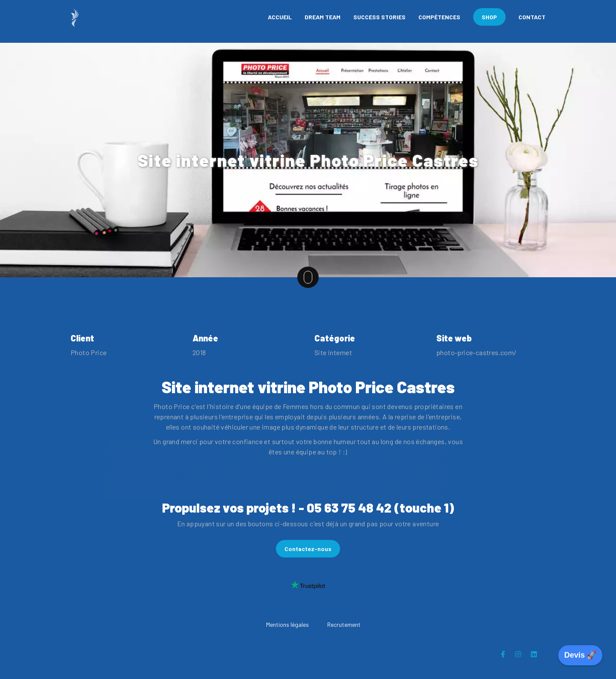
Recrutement (344, 624)
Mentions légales (287, 624)
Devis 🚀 (580, 655)
